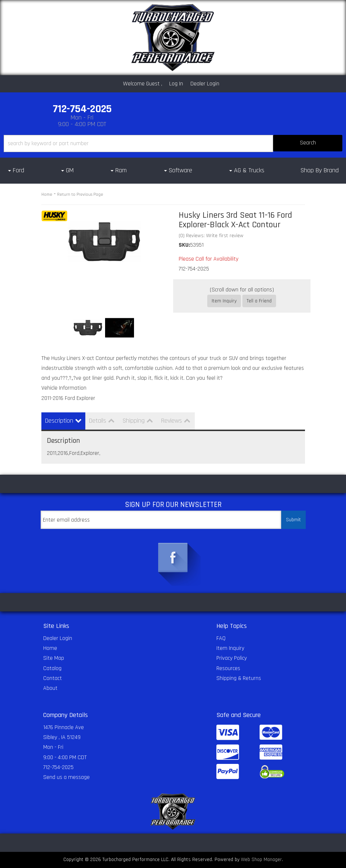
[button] (173, 144)
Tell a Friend (259, 301)
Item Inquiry (224, 301)
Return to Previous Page (80, 194)
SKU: (184, 245)
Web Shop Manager (261, 860)
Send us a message (66, 777)
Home (47, 194)
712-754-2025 (58, 767)
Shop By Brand (320, 170)
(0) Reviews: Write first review (211, 236)
